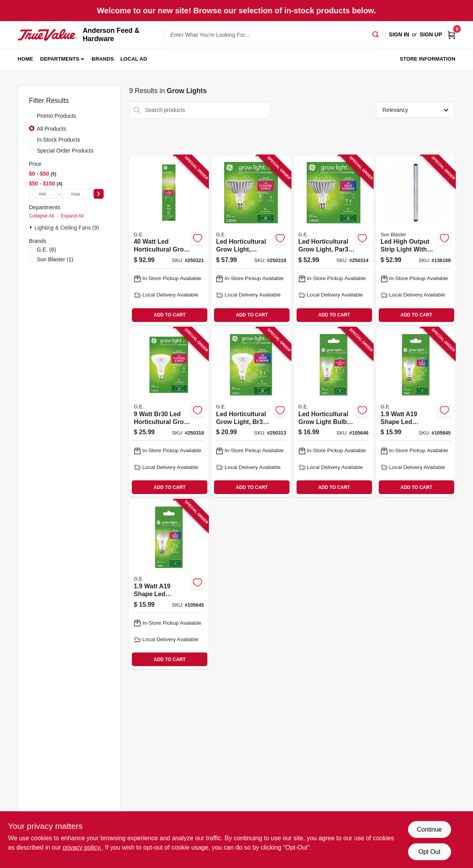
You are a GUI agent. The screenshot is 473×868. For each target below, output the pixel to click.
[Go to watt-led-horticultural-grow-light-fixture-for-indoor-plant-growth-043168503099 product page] (169, 240)
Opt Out (429, 852)
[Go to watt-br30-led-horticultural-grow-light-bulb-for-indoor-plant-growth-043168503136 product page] (169, 412)
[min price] (43, 194)
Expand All (72, 216)
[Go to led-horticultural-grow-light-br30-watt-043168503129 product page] (251, 412)
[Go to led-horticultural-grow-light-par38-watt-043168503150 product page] (251, 240)
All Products (51, 129)
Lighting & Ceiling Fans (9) (67, 228)
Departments (60, 59)
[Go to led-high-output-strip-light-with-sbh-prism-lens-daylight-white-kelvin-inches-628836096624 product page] (416, 240)
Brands (103, 59)
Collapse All (41, 216)
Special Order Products (65, 151)
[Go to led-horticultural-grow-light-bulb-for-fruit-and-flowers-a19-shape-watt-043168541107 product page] (334, 412)
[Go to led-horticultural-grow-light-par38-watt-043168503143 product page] (334, 240)
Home (25, 59)
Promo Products (56, 116)
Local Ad (134, 59)
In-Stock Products (58, 140)
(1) (55, 259)
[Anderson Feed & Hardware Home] (47, 35)
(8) (46, 250)
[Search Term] (274, 35)
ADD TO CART (170, 315)
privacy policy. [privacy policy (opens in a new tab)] (82, 847)
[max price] (76, 194)
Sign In (399, 34)
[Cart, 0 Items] (451, 35)
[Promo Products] (32, 115)
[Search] (376, 34)
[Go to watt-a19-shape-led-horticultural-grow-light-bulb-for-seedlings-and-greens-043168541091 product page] (416, 412)
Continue (429, 829)
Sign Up (431, 34)
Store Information (428, 59)
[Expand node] (32, 227)
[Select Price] (99, 194)
